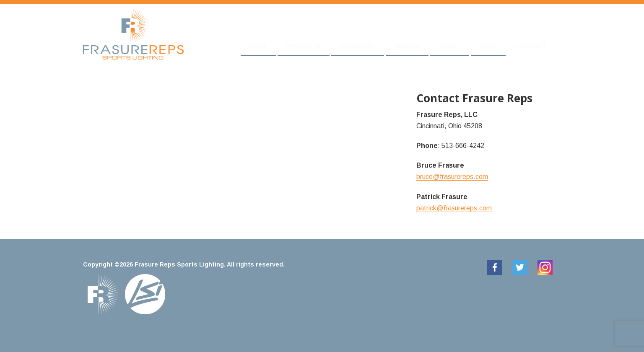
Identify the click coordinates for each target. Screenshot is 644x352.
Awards (407, 46)
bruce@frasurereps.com (452, 177)
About (450, 46)
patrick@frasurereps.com (454, 208)
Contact (531, 46)
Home (258, 46)
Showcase (358, 46)
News (488, 46)
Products (304, 46)
